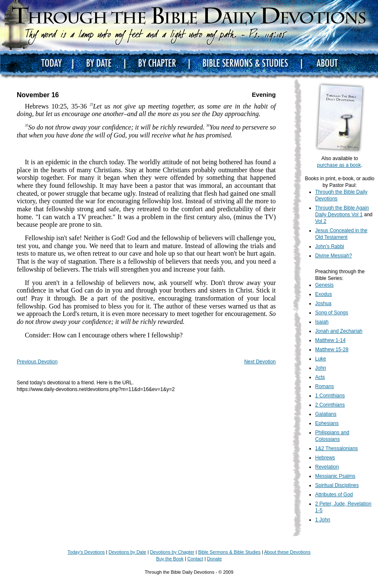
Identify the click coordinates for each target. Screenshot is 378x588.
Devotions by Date (127, 552)
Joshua (323, 303)
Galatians (326, 414)
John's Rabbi (330, 246)
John (321, 368)
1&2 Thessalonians (337, 448)
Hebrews (325, 458)
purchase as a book (339, 165)
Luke (321, 359)
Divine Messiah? (334, 256)
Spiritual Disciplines (337, 485)
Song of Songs (332, 313)
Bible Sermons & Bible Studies (229, 552)
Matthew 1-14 (330, 340)
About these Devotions (287, 552)
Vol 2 (321, 221)
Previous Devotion (37, 362)
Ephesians (327, 423)
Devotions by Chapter (172, 552)
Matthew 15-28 (332, 350)
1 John (323, 520)
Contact (195, 559)
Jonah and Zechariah (339, 331)
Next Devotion (260, 362)
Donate (214, 559)
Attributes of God (334, 495)
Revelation (327, 467)
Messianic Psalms (335, 476)
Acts (320, 377)
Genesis (324, 285)
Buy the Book (170, 559)
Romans (325, 386)
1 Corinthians (330, 396)
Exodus (324, 294)
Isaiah (322, 322)
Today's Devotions (86, 552)
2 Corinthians (330, 405)
